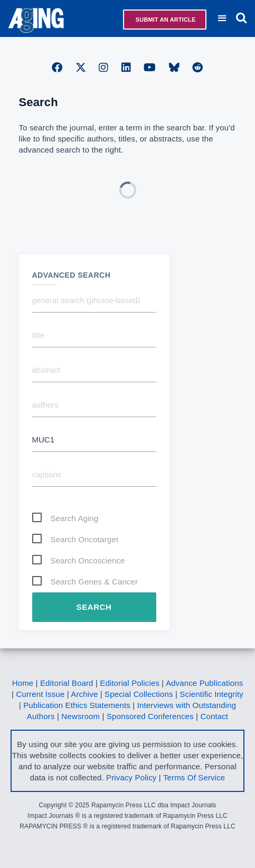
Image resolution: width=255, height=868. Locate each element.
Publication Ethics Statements (77, 705)
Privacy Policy (131, 777)
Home (23, 683)
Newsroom (81, 716)
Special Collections (139, 694)
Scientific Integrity (211, 694)
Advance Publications (204, 683)
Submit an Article (165, 20)
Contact (214, 716)
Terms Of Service (194, 777)
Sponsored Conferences (150, 716)
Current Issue (40, 694)
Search (94, 607)
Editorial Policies (130, 683)
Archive (84, 694)
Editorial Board (67, 683)
